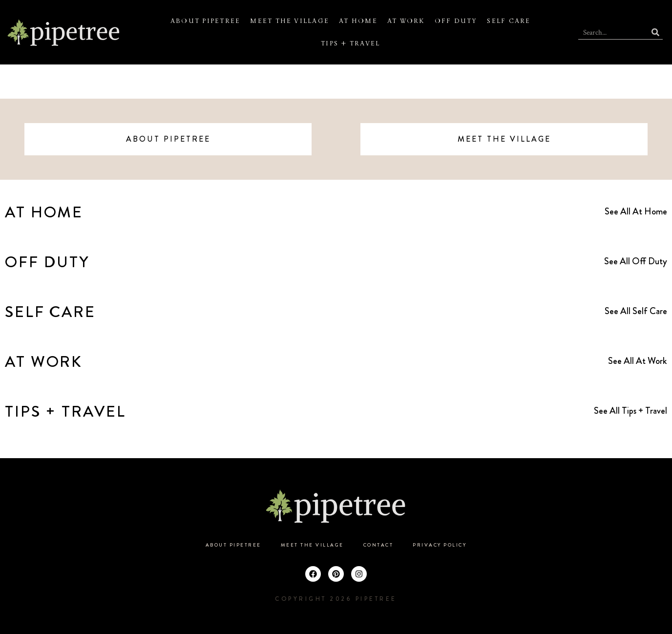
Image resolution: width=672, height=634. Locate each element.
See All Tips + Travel (630, 411)
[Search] (655, 32)
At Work (406, 21)
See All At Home (636, 211)
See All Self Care (636, 311)
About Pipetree (205, 21)
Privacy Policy (440, 545)
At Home (358, 21)
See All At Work (638, 361)
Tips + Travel (350, 43)
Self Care (509, 21)
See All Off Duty (636, 261)
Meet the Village (290, 21)
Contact (378, 545)
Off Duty (456, 21)
